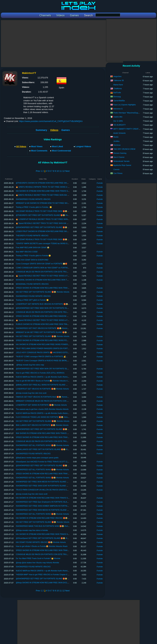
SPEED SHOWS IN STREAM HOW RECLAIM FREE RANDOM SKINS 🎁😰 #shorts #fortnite (53, 316)
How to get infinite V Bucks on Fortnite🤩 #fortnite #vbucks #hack (42, 546)
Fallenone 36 (119, 80)
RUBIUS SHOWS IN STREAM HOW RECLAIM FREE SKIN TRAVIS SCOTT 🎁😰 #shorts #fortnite (55, 324)
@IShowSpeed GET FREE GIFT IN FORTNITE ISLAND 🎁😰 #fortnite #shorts (47, 538)
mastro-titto (118, 117)
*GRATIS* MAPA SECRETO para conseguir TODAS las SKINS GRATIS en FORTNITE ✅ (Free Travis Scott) (59, 243)
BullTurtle (117, 93)
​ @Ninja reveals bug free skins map (30, 365)
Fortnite (100, 183)
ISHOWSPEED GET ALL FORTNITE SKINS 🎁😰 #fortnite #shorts (42, 445)
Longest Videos (83, 147)
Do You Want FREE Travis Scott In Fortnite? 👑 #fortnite (38, 558)
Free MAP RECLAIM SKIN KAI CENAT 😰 (33, 247)
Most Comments (39, 151)
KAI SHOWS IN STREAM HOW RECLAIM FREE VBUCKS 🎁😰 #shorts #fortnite (48, 518)
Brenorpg (117, 97)
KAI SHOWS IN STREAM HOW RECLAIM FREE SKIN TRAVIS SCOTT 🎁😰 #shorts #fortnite (53, 191)
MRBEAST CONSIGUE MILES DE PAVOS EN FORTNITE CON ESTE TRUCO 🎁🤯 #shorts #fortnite (56, 401)
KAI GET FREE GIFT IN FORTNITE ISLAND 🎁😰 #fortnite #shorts (43, 292)
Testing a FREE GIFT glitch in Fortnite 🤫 (32, 300)
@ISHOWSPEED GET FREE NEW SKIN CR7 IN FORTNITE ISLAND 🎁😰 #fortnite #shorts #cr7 (54, 308)
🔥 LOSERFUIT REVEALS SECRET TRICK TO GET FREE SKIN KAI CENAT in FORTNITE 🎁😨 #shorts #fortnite (61, 219)
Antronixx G (118, 109)
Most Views (37, 147)
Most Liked (57, 147)
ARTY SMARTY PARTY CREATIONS (128, 129)
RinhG (116, 137)
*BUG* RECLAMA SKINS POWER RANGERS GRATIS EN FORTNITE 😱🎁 (46, 348)
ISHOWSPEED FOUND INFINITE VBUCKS (33, 199)
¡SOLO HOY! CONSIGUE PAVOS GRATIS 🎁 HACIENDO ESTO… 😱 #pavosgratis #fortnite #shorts (56, 352)
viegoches (117, 76)
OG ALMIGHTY (120, 125)
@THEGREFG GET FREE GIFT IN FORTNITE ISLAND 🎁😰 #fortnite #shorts (47, 215)
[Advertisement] (62, 44)
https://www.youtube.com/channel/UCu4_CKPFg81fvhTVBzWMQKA (51, 121)
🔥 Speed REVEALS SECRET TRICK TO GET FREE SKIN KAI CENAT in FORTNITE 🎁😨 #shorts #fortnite (59, 223)
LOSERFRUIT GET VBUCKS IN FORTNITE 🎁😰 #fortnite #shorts (42, 389)
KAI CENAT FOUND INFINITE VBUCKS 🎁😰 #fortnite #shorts (41, 542)
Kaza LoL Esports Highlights (125, 105)
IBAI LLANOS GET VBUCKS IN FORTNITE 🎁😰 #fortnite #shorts (42, 425)
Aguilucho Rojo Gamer (122, 165)
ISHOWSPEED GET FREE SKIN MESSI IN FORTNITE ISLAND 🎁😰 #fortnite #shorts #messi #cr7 (55, 510)
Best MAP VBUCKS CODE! (27, 252)
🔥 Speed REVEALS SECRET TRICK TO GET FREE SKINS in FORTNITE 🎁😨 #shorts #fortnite (55, 276)
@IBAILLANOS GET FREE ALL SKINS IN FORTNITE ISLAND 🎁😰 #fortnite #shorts (50, 385)
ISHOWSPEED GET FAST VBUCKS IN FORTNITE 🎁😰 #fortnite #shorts (45, 328)
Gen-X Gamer (119, 157)
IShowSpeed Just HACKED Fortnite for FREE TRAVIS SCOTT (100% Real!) (46, 462)
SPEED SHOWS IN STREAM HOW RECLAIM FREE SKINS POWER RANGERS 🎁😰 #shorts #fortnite (57, 340)
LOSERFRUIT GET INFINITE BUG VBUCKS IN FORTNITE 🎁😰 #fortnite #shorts (48, 304)
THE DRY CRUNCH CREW (124, 149)
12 (64, 171)
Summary (41, 130)
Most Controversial (61, 151)
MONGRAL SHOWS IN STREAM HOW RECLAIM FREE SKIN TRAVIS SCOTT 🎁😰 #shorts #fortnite (56, 280)
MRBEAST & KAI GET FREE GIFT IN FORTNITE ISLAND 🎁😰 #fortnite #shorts (48, 332)
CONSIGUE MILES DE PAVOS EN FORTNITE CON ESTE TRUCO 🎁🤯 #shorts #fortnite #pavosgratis (57, 272)
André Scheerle (119, 133)
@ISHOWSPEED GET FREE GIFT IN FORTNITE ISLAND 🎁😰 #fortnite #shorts (48, 227)
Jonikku (116, 141)
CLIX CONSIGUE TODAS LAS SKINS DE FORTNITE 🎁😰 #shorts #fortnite (46, 417)
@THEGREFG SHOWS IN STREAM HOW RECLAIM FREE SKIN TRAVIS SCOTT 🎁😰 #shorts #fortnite (58, 183)
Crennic (117, 169)
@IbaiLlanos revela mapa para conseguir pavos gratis (37, 458)
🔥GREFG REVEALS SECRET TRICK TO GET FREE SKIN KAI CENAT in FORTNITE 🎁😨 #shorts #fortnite (59, 195)
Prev (38, 171)
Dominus (117, 145)
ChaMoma (118, 88)
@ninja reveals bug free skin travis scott (32, 494)
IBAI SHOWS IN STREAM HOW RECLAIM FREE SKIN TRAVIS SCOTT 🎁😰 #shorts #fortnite (53, 433)
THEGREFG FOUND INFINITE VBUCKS (32, 236)
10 (58, 171)
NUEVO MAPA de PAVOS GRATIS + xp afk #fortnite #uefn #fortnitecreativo (45, 377)
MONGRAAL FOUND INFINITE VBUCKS (32, 284)
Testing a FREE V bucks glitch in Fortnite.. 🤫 (34, 207)
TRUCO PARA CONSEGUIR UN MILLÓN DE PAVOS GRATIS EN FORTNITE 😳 (48, 490)
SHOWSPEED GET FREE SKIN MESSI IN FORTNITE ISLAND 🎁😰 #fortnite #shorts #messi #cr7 (55, 482)
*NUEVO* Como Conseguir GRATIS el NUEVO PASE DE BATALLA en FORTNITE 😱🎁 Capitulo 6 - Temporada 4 (61, 361)
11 (61, 171)
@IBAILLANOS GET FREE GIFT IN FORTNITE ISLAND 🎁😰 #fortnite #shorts (47, 449)
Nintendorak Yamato (122, 161)
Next (67, 171)
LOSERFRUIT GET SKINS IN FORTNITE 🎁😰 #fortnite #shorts (41, 405)
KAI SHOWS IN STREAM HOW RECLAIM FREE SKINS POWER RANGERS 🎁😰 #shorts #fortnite (55, 344)
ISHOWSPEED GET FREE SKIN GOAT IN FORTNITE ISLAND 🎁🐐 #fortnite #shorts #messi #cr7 (55, 486)
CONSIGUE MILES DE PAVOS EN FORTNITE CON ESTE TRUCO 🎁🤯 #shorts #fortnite (52, 554)
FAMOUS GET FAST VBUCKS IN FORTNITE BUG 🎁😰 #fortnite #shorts (45, 397)
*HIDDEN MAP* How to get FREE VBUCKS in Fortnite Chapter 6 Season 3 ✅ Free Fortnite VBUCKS (56, 575)
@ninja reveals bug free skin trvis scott (31, 393)
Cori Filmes (118, 173)
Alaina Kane (118, 85)
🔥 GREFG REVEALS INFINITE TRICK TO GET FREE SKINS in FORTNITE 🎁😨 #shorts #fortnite (55, 187)
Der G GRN (118, 121)
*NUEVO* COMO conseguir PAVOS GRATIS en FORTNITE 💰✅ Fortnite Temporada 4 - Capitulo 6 (55, 356)
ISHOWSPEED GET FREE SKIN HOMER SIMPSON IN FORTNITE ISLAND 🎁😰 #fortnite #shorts (55, 506)
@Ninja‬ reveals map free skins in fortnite (32, 530)
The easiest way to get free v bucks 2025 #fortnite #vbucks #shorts (42, 409)
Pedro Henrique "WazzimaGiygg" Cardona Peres (133, 113)
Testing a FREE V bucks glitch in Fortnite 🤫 (33, 256)
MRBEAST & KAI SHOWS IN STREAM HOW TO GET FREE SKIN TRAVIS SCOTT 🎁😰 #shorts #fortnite (58, 203)
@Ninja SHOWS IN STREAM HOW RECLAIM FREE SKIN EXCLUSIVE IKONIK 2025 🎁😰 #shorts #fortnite (59, 583)
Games (66, 130)
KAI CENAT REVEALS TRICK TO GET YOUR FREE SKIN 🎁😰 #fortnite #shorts (48, 211)
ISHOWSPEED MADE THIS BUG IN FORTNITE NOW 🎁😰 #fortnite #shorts (46, 526)
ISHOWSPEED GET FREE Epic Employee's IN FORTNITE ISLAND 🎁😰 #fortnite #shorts (52, 502)
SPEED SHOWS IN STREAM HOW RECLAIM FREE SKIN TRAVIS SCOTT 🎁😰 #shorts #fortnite (55, 288)
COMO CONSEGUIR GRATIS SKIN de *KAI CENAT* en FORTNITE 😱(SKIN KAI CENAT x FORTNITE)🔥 (58, 268)
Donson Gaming (120, 153)
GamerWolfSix (119, 101)
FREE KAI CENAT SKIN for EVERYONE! (32, 260)
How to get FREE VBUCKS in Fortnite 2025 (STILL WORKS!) (40, 373)
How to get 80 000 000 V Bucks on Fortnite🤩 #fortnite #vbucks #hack (43, 381)
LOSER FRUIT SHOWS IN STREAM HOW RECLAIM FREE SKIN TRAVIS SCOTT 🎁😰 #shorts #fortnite (58, 231)
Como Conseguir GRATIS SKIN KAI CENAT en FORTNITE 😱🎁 (42, 264)
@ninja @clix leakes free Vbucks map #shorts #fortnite (37, 563)
